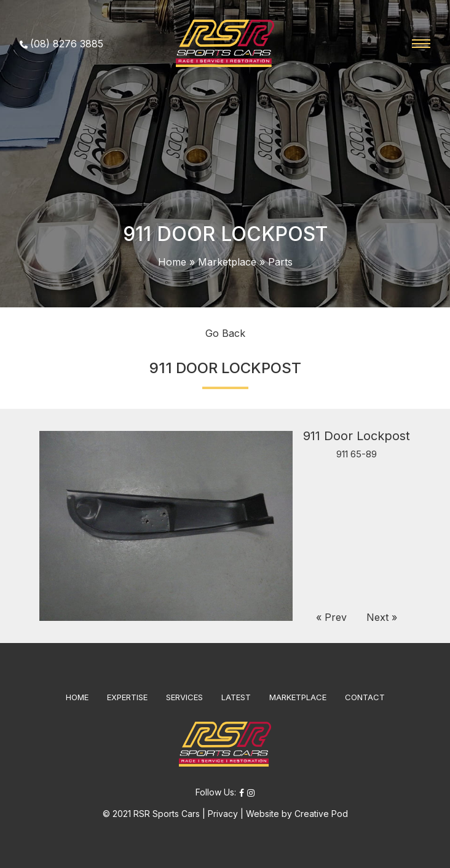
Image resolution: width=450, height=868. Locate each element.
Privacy (223, 814)
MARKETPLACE (298, 697)
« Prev (331, 617)
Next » (382, 617)
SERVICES (184, 697)
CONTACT (365, 697)
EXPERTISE (127, 697)
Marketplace (227, 262)
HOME (77, 697)
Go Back (225, 333)
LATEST (236, 697)
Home (172, 262)
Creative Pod (321, 814)
